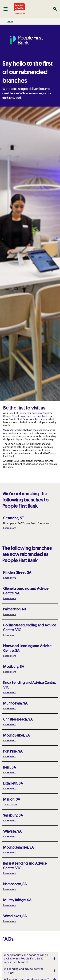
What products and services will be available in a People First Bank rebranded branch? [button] (26, 959)
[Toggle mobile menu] (6, 9)
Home (10, 21)
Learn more (10, 528)
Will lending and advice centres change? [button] (24, 971)
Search (55, 9)
